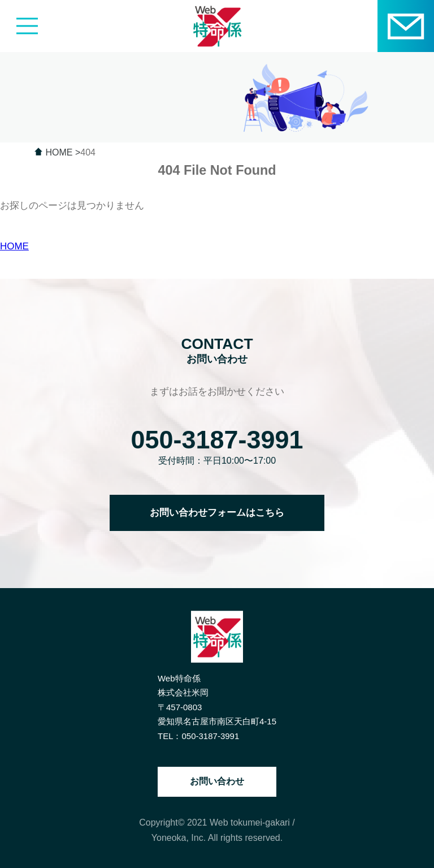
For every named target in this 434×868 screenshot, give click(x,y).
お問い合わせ (217, 781)
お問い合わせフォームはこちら (217, 513)
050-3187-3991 (217, 440)
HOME (14, 246)
